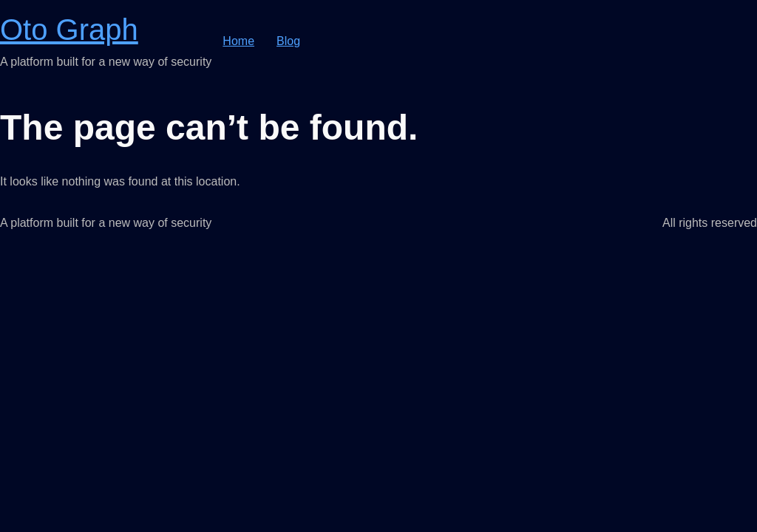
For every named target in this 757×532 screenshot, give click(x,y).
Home (238, 41)
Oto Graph (69, 30)
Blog (288, 41)
